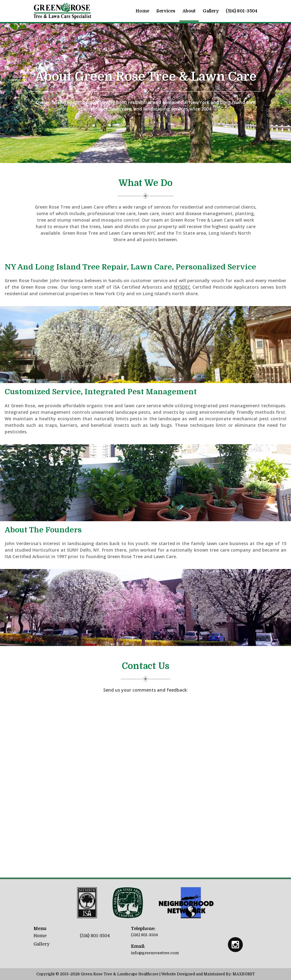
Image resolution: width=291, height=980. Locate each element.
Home (142, 11)
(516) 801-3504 (242, 11)
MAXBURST (244, 974)
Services (166, 11)
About (189, 11)
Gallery (211, 11)
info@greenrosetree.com (155, 953)
